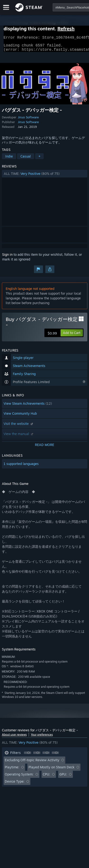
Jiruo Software (28, 120)
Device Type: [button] (15, 784)
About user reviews (14, 737)
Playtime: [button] (12, 770)
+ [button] (39, 159)
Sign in (7, 257)
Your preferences (42, 737)
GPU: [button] (63, 777)
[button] (45, 176)
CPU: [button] (46, 777)
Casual (26, 159)
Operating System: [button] (19, 777)
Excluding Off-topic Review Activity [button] (32, 763)
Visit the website (19, 426)
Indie (9, 159)
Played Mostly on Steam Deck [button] (52, 770)
